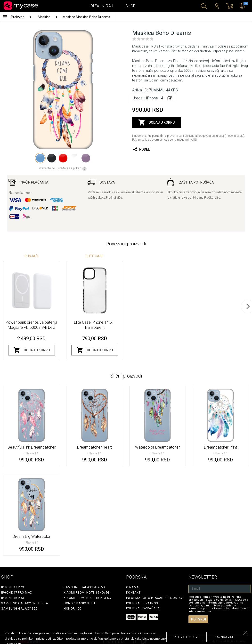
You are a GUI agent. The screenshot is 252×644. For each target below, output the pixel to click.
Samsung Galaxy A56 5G (84, 587)
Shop (131, 6)
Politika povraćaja (143, 608)
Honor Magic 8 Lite (80, 603)
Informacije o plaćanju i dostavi (155, 598)
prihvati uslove (187, 637)
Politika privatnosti (143, 603)
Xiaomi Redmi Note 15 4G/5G (86, 592)
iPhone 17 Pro (13, 587)
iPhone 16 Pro (13, 598)
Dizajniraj (102, 6)
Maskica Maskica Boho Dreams (86, 17)
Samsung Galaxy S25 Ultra (25, 603)
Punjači (31, 256)
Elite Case (95, 256)
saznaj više (224, 637)
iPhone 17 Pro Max (17, 592)
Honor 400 (72, 608)
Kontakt (133, 592)
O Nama (133, 587)
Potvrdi (198, 619)
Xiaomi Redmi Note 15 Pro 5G (87, 598)
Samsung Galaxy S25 (19, 608)
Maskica (45, 17)
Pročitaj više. (114, 198)
